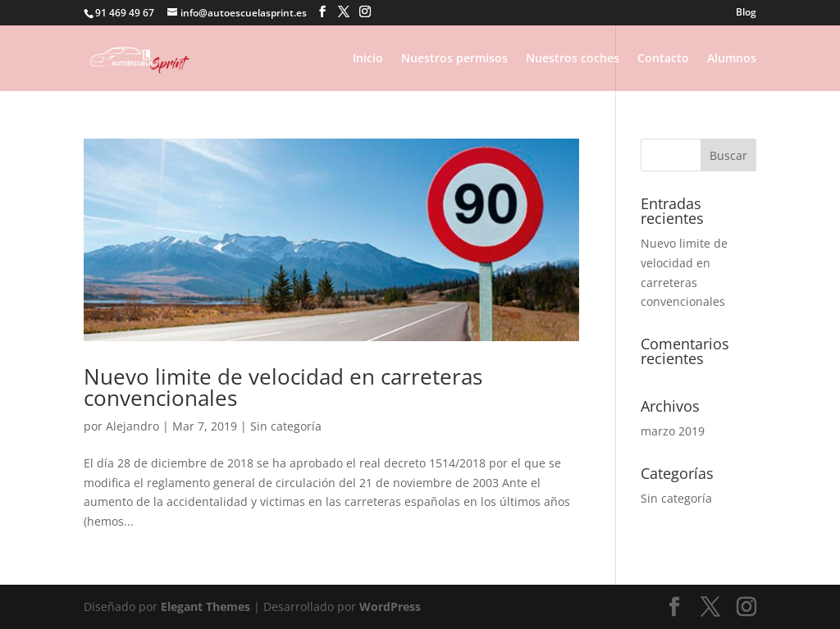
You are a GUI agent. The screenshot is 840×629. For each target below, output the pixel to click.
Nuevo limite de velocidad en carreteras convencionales (283, 387)
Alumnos (732, 59)
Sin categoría (286, 426)
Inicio (368, 59)
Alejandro (132, 426)
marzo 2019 (673, 431)
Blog (746, 13)
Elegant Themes (205, 606)
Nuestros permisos (454, 59)
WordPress (390, 606)
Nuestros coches (573, 59)
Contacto (663, 59)
